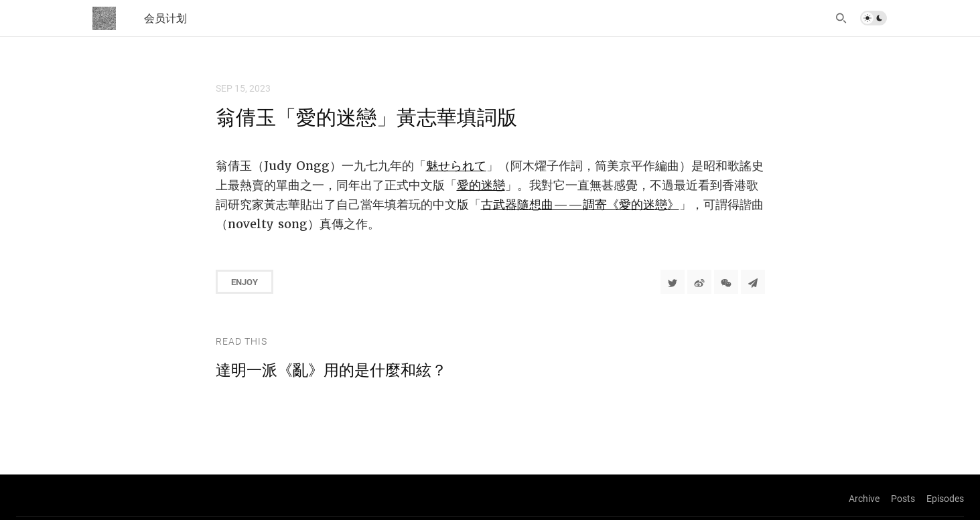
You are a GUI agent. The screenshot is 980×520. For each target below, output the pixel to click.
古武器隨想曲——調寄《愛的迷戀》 (580, 204)
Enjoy (244, 282)
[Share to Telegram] (753, 282)
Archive (864, 498)
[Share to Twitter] (673, 282)
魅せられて (456, 166)
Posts (903, 498)
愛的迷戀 (481, 185)
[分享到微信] (726, 282)
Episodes (945, 498)
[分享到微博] (699, 282)
